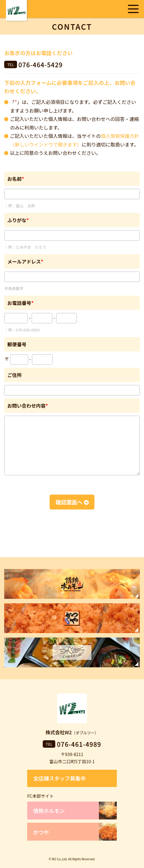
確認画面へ (69, 502)
